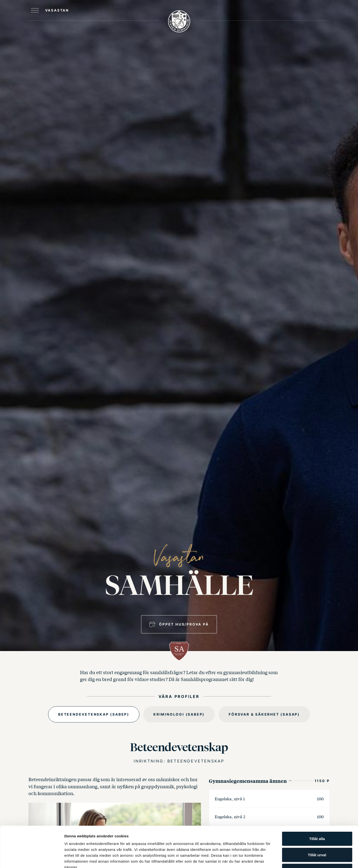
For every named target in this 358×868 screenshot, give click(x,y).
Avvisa (317, 836)
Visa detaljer (267, 858)
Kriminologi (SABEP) (179, 714)
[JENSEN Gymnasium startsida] (179, 22)
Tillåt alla (317, 804)
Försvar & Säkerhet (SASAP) (264, 714)
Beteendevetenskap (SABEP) (94, 714)
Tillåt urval (317, 820)
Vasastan (179, 560)
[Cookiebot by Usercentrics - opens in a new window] (32, 858)
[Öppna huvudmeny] (49, 10)
